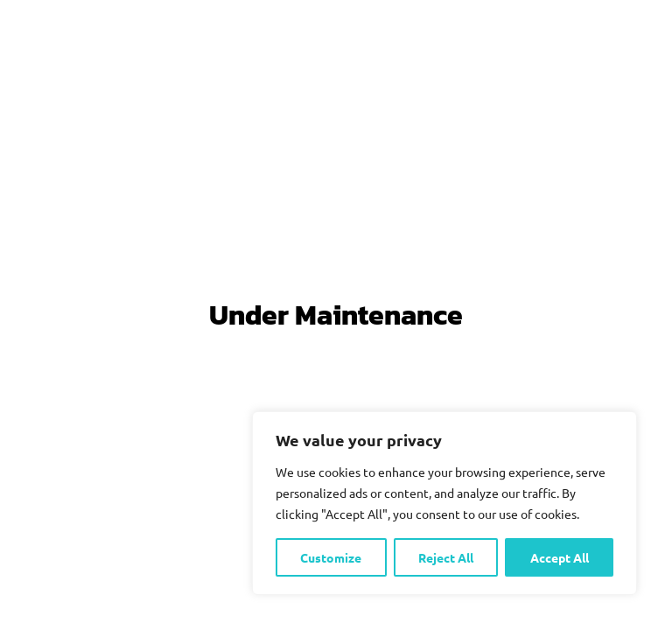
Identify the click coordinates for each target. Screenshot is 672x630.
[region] (444, 503)
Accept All (560, 557)
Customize (331, 557)
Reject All (446, 557)
